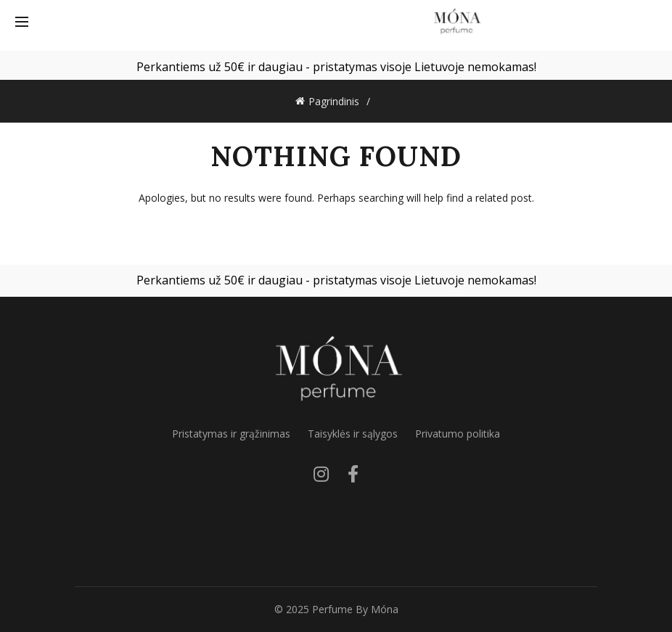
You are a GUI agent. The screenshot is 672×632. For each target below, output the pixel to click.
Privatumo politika (458, 434)
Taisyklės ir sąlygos (353, 434)
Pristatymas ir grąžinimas (231, 434)
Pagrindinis (334, 101)
